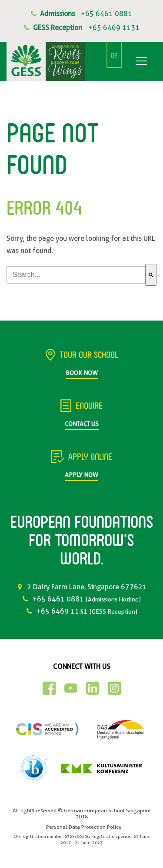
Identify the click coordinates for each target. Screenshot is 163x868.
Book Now (82, 373)
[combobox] (76, 275)
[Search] (151, 275)
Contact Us (82, 424)
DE (114, 57)
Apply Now (81, 475)
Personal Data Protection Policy (84, 827)
